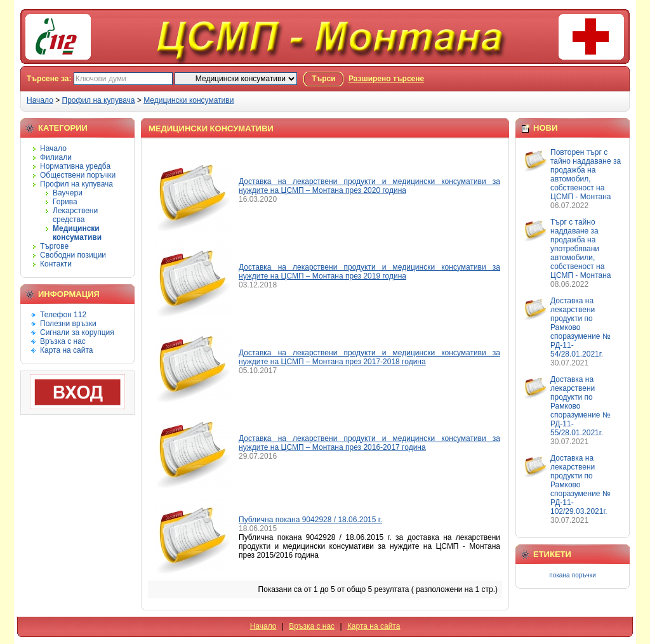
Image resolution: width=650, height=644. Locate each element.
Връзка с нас (63, 341)
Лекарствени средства (75, 215)
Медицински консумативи (189, 100)
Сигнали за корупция (77, 332)
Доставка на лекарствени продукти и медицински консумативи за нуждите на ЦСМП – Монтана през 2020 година (369, 186)
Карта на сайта (67, 350)
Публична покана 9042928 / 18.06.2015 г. (310, 520)
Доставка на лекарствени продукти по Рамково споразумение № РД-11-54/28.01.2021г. (580, 327)
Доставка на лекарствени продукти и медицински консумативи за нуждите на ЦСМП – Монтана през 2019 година (369, 272)
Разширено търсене (386, 79)
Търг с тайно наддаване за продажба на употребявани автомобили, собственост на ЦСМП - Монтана (580, 249)
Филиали (56, 157)
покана (559, 575)
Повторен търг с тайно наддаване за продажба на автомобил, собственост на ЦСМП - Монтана (586, 174)
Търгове (54, 246)
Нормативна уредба (75, 166)
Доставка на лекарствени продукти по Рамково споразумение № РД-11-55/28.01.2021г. (580, 406)
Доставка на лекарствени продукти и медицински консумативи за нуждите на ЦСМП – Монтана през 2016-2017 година (369, 443)
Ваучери (68, 193)
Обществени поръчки (78, 175)
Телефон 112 (63, 315)
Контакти (56, 264)
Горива (65, 202)
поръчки (584, 575)
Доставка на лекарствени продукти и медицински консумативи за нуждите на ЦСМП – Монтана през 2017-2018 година (369, 357)
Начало (40, 100)
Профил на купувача (99, 100)
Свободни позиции (73, 255)
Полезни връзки (68, 324)
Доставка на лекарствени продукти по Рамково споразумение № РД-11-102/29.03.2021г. (580, 485)
